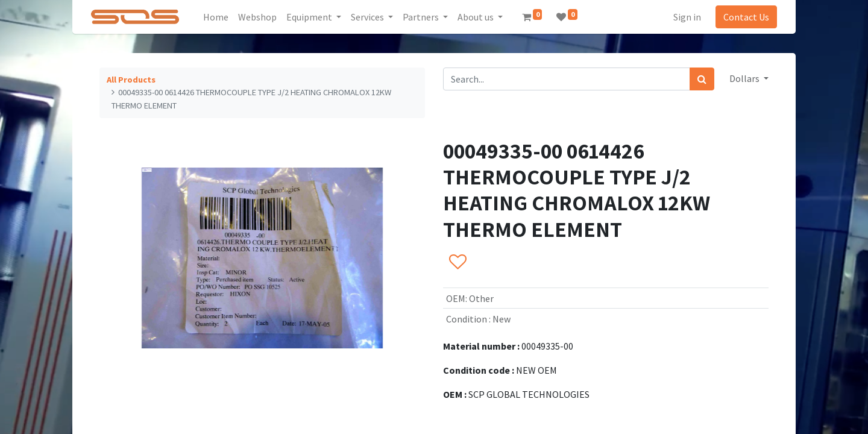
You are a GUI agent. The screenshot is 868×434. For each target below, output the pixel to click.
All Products (131, 80)
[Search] (702, 79)
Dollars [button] (745, 78)
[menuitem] (216, 17)
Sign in (687, 17)
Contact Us (746, 17)
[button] (457, 262)
